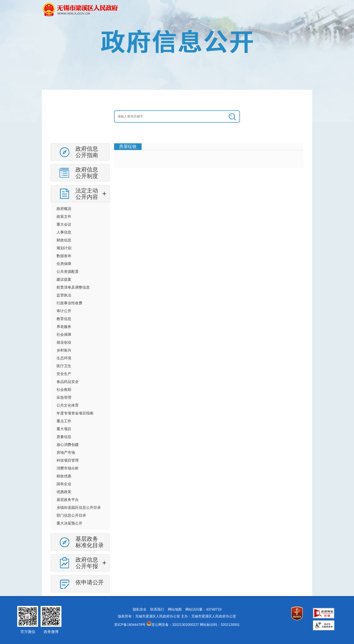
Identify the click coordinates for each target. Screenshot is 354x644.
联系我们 (157, 609)
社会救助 (64, 389)
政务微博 (51, 632)
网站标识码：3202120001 (220, 625)
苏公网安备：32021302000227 (175, 625)
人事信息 (64, 232)
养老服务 (64, 327)
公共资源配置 (68, 271)
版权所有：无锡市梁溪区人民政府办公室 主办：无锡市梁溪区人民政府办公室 (177, 616)
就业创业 (64, 342)
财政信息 (64, 240)
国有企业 (64, 484)
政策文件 (64, 216)
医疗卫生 (64, 366)
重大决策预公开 (69, 523)
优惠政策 (64, 492)
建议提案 (64, 279)
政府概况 (64, 209)
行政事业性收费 (69, 303)
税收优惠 (64, 476)
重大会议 (64, 224)
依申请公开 (90, 582)
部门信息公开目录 (71, 515)
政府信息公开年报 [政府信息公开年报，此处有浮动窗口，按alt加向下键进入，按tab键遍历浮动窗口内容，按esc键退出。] (87, 563)
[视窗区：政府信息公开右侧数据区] (209, 156)
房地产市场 (66, 452)
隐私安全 (140, 609)
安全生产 (64, 374)
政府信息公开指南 (87, 152)
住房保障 (64, 264)
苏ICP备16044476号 (130, 625)
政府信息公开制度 (87, 173)
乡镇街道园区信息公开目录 (79, 507)
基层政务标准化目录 (90, 542)
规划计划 (64, 248)
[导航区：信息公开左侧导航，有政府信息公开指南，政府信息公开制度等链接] (80, 370)
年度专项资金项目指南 (75, 413)
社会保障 (64, 334)
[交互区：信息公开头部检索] (177, 117)
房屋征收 (128, 146)
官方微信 (28, 632)
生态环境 (64, 358)
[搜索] (233, 117)
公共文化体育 (68, 405)
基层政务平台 (68, 500)
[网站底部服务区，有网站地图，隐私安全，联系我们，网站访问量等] (177, 620)
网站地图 (175, 609)
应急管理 (64, 397)
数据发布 (64, 256)
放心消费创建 (68, 445)
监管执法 (64, 295)
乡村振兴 (64, 350)
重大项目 (64, 429)
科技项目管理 (68, 460)
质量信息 (64, 437)
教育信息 (64, 319)
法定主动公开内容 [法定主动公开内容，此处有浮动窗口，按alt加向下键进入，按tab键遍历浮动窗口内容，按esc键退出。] (87, 194)
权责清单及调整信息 (73, 287)
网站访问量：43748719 (203, 609)
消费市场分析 (68, 468)
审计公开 (64, 311)
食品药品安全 (68, 382)
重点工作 (64, 421)
